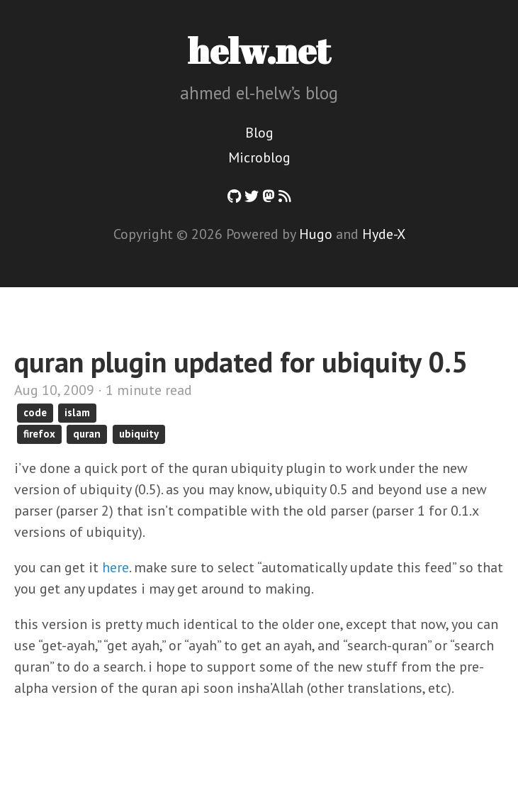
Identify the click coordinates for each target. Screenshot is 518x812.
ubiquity (139, 434)
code (35, 412)
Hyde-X (384, 234)
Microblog (259, 157)
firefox (39, 434)
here (116, 567)
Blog (259, 133)
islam (77, 412)
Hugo (316, 234)
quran (87, 434)
